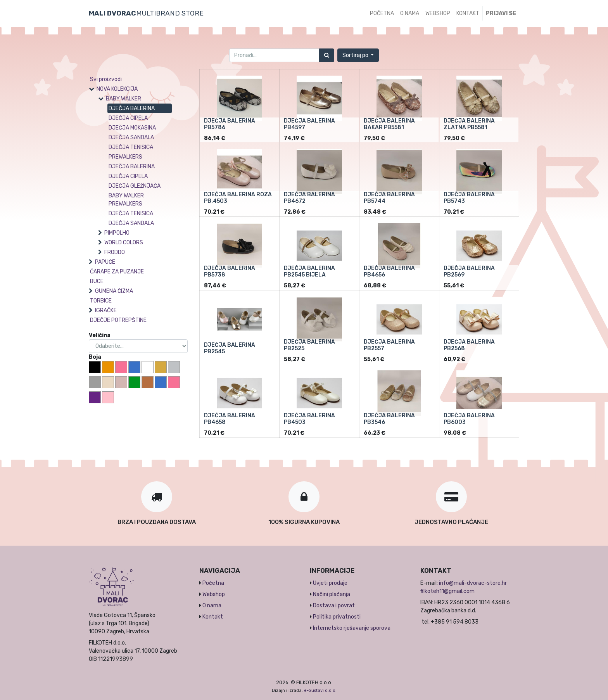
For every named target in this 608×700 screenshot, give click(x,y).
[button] (358, 55)
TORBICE (101, 301)
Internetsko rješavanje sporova (352, 628)
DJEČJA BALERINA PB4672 (309, 198)
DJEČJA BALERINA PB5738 (230, 271)
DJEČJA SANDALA (131, 137)
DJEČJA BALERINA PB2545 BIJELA (309, 271)
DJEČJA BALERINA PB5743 (469, 198)
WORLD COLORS (124, 243)
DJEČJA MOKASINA (132, 128)
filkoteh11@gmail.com (447, 591)
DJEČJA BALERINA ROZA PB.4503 (238, 198)
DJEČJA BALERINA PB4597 (309, 124)
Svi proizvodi (106, 79)
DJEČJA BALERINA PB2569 (469, 271)
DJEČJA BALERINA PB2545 (230, 348)
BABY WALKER (123, 99)
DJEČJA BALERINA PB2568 (469, 345)
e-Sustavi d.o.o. (320, 690)
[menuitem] (382, 13)
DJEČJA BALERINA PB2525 (309, 345)
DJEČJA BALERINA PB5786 (230, 124)
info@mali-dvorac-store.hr (473, 583)
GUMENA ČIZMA (114, 291)
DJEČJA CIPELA (128, 118)
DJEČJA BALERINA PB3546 (389, 419)
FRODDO (115, 252)
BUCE (97, 281)
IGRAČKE (106, 310)
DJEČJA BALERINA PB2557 (389, 345)
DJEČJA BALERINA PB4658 (230, 419)
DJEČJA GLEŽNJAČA (135, 186)
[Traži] (327, 55)
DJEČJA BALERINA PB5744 (389, 198)
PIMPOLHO (117, 233)
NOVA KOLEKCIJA (117, 89)
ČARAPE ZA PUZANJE (117, 272)
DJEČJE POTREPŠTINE (118, 320)
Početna (213, 583)
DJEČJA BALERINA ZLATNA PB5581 (469, 124)
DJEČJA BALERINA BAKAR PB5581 (389, 124)
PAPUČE (105, 262)
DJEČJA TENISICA (131, 147)
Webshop (214, 594)
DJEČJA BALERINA (132, 108)
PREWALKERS (125, 157)
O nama (212, 606)
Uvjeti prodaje (330, 583)
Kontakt (213, 617)
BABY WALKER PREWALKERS (126, 200)
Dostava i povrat (334, 606)
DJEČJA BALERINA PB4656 (389, 271)
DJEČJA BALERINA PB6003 (469, 419)
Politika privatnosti (337, 617)
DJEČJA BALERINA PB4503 (309, 419)
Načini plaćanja (332, 594)
